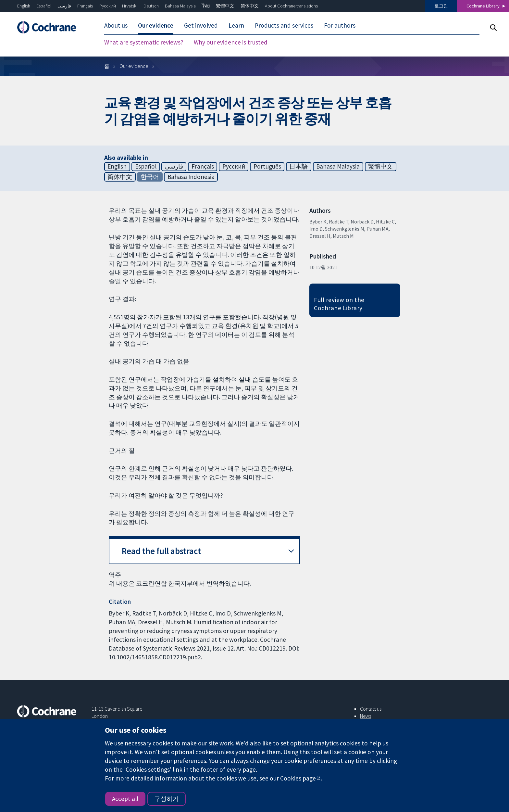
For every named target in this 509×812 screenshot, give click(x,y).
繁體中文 (225, 6)
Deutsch (151, 6)
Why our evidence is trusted (231, 42)
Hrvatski (130, 6)
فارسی (64, 6)
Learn (236, 25)
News (366, 716)
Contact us (371, 709)
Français (85, 6)
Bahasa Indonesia (191, 177)
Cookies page (298, 778)
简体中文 (250, 6)
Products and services (284, 25)
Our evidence (156, 25)
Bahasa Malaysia (180, 6)
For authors (340, 25)
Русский (108, 6)
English (24, 6)
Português (267, 166)
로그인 (441, 6)
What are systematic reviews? (144, 42)
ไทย (206, 6)
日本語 (298, 166)
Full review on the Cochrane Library (339, 304)
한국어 (150, 177)
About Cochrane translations (291, 6)
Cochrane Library (483, 6)
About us (116, 25)
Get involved (201, 25)
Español (44, 6)
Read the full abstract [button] (161, 551)
